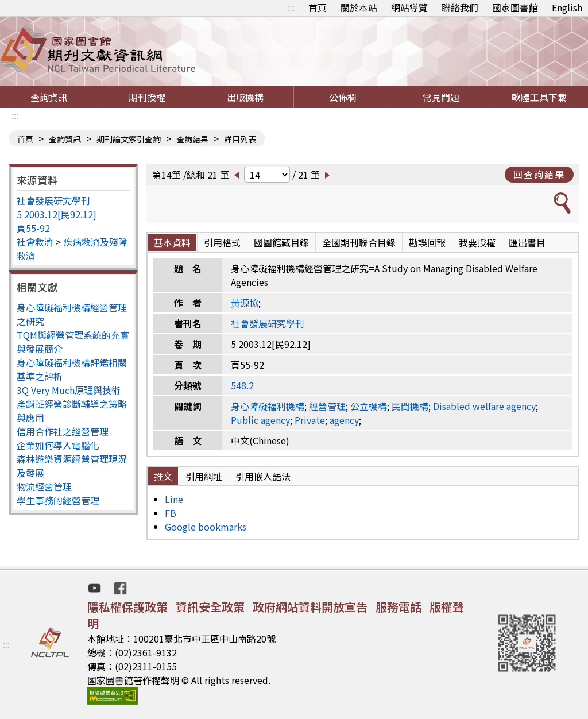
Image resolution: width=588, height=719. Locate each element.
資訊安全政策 (210, 607)
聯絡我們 (460, 7)
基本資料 (172, 242)
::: (291, 7)
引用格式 (222, 242)
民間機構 (410, 406)
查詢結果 (192, 139)
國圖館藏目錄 (281, 242)
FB (171, 513)
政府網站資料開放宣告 (310, 607)
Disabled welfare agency (484, 406)
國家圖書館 (515, 7)
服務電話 (399, 607)
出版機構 (245, 97)
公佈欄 (343, 97)
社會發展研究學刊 (53, 200)
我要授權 (477, 242)
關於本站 (359, 7)
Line (174, 499)
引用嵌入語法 (263, 476)
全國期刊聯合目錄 (359, 242)
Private (310, 420)
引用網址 (204, 476)
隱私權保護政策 (127, 607)
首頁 (318, 7)
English (567, 7)
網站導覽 (409, 7)
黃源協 (245, 303)
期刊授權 (147, 97)
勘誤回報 (427, 242)
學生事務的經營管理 (58, 500)
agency (344, 420)
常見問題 (441, 97)
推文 (163, 476)
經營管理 (327, 406)
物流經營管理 (44, 486)
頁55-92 (33, 228)
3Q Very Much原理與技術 (69, 390)
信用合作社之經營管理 (63, 431)
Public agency (260, 420)
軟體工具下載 (539, 97)
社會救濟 (35, 242)
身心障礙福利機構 (268, 406)
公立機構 (369, 406)
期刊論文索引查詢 (129, 139)
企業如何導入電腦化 (58, 445)
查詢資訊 (49, 97)
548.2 (242, 385)
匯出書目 (527, 242)
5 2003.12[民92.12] (57, 214)
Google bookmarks (206, 527)
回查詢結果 (539, 174)
